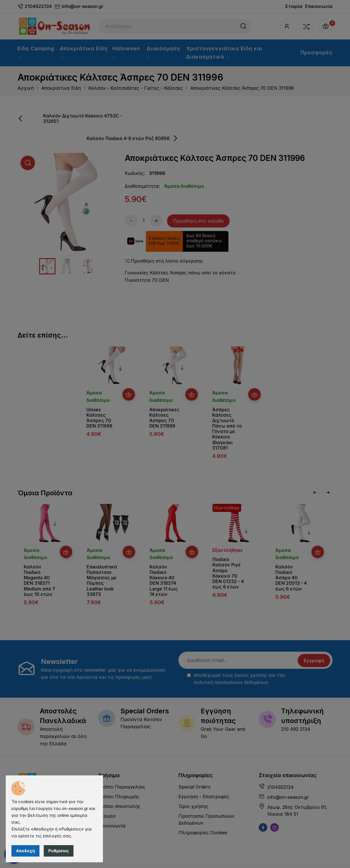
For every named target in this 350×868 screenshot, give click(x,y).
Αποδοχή (25, 851)
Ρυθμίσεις (59, 851)
